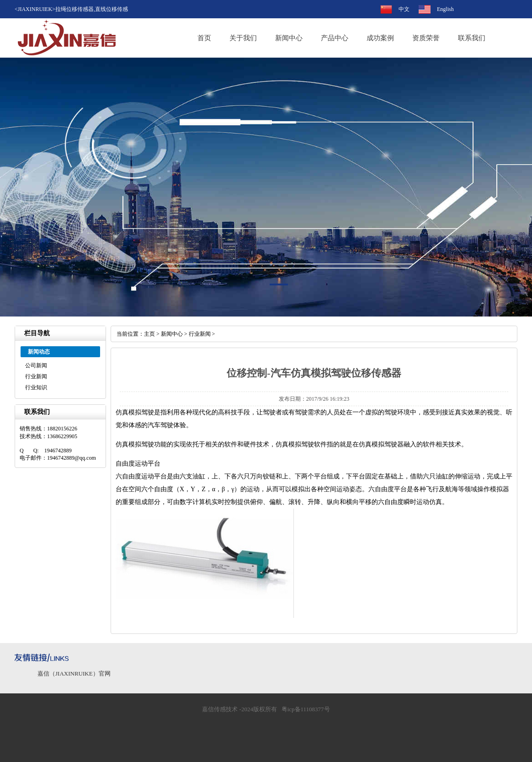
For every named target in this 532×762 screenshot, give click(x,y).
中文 (404, 9)
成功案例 (380, 38)
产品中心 (335, 38)
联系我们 (472, 38)
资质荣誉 (426, 38)
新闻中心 (289, 38)
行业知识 (36, 387)
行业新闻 (36, 376)
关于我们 (243, 38)
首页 (204, 38)
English (445, 9)
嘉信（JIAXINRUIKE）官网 (74, 673)
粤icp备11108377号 (306, 709)
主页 (149, 334)
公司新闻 (36, 365)
